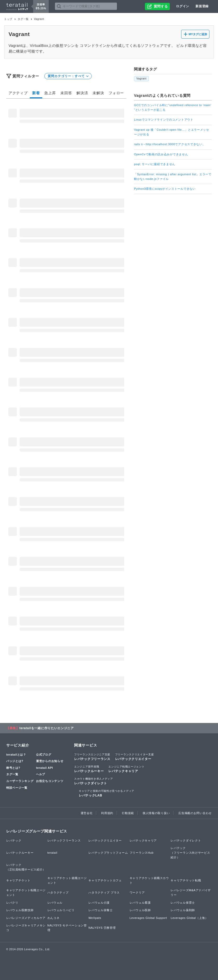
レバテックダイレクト (94, 781)
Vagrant (141, 79)
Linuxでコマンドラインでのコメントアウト (164, 120)
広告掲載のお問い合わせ (195, 813)
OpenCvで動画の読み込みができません (161, 154)
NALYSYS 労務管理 (102, 928)
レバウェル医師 (140, 910)
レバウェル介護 (99, 903)
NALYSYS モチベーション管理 (67, 928)
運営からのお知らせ (50, 761)
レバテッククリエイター (135, 757)
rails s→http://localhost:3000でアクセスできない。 (170, 144)
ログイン (183, 6)
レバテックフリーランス (92, 757)
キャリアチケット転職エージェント (26, 893)
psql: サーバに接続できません (155, 164)
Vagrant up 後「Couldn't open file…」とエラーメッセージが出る (172, 132)
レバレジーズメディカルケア (26, 918)
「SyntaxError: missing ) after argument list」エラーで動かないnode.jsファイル (173, 177)
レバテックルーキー (89, 769)
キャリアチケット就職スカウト (149, 880)
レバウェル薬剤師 (183, 910)
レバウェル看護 (140, 903)
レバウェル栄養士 (101, 910)
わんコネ (54, 918)
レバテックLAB (107, 793)
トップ (8, 19)
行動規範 (128, 813)
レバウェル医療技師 (20, 910)
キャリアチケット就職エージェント (67, 880)
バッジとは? (15, 761)
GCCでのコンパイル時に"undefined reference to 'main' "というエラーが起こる (173, 107)
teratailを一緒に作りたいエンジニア (47, 728)
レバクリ (12, 903)
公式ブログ (44, 755)
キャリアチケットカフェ (105, 880)
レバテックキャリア (126, 769)
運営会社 (87, 813)
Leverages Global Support (148, 918)
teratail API (44, 768)
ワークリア (137, 893)
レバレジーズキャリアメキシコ (26, 928)
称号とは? (13, 768)
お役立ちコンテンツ (50, 781)
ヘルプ (41, 774)
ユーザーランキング (20, 781)
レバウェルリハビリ (61, 910)
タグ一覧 (23, 19)
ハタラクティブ (58, 893)
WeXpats (95, 918)
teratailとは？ (16, 755)
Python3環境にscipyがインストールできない (165, 189)
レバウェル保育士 (183, 903)
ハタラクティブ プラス (104, 893)
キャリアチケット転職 (186, 880)
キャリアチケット (18, 880)
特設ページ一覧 (17, 788)
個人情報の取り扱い (156, 813)
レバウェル (55, 903)
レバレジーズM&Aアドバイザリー (191, 893)
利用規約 (107, 813)
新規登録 (202, 6)
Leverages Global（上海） (189, 918)
